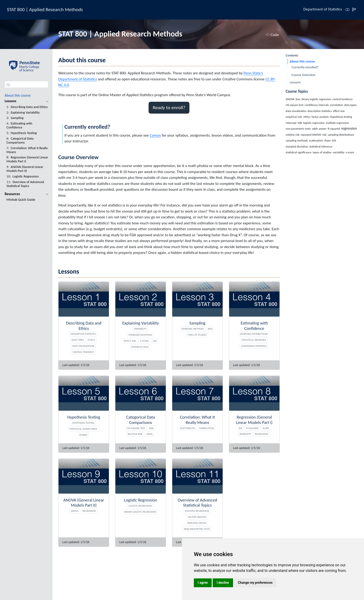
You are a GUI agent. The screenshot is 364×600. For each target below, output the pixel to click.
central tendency (83, 352)
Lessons (295, 82)
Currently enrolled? (305, 67)
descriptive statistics (83, 334)
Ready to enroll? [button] (169, 108)
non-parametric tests (197, 529)
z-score (144, 341)
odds (149, 434)
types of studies (197, 335)
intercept (245, 434)
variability (140, 329)
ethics (91, 340)
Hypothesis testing (83, 423)
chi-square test (136, 428)
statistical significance (83, 429)
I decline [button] (223, 583)
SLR (240, 428)
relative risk (135, 434)
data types (78, 340)
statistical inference (254, 340)
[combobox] (26, 84)
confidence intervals (254, 346)
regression (262, 434)
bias (210, 329)
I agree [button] (203, 583)
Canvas (155, 135)
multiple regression (197, 511)
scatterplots (188, 428)
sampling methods (193, 329)
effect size (130, 341)
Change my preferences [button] (255, 583)
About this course (302, 61)
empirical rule (140, 347)
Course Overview (303, 75)
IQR (155, 341)
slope (266, 428)
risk (151, 428)
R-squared (252, 428)
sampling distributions (254, 334)
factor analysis (197, 517)
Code (272, 35)
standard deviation (140, 335)
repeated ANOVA (197, 523)
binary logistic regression (140, 512)
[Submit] (8, 85)
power (83, 435)
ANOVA (75, 511)
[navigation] (24, 101)
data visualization (83, 346)
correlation (206, 428)
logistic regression (140, 506)
